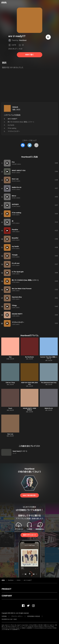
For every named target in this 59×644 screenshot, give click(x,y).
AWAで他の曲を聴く (29, 495)
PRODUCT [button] (7, 589)
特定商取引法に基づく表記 (9, 619)
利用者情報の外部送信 (34, 616)
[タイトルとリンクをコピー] (36, 145)
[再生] (48, 37)
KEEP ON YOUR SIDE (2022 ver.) (29, 383)
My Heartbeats (29, 357)
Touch (10, 408)
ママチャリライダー (14, 131)
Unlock (15, 107)
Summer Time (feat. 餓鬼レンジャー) (49, 358)
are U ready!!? (28, 580)
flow (10, 357)
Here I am (10, 434)
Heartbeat (23, 40)
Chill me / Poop (10, 383)
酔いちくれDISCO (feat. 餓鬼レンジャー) (21, 122)
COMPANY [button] (7, 596)
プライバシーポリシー (17, 616)
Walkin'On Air (49, 408)
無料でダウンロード (29, 535)
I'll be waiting (12, 128)
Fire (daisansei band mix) (49, 383)
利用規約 (4, 616)
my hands (11, 125)
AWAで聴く (29, 55)
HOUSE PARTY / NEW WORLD (30, 409)
